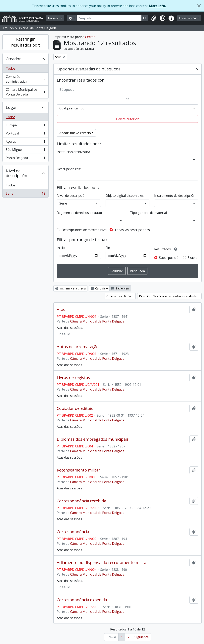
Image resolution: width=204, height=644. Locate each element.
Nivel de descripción (17, 173)
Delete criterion (128, 119)
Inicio (61, 248)
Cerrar (90, 37)
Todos (11, 68)
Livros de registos (73, 378)
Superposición (170, 258)
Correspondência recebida (81, 501)
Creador (13, 59)
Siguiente (142, 637)
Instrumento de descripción (175, 196)
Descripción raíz (69, 169)
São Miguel (25, 151)
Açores (25, 142)
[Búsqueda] (109, 18)
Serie (25, 194)
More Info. (157, 6)
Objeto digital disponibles (125, 196)
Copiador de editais (75, 408)
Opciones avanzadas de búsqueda (89, 69)
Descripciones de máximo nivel (84, 230)
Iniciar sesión (188, 18)
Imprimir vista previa (70, 288)
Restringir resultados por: (26, 42)
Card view (99, 288)
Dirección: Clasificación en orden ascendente (168, 296)
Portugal (25, 134)
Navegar (54, 18)
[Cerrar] (199, 6)
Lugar (11, 107)
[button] (154, 18)
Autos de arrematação (78, 347)
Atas (61, 310)
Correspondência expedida (82, 600)
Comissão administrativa (25, 79)
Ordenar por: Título (119, 296)
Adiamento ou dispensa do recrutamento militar (102, 563)
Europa (25, 126)
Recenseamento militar (78, 470)
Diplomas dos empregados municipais (93, 439)
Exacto (193, 258)
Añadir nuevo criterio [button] (75, 133)
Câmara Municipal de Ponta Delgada (25, 92)
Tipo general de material (148, 213)
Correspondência (73, 532)
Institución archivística (73, 152)
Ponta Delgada (25, 159)
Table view (120, 288)
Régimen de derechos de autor (80, 213)
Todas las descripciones (132, 230)
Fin (108, 248)
